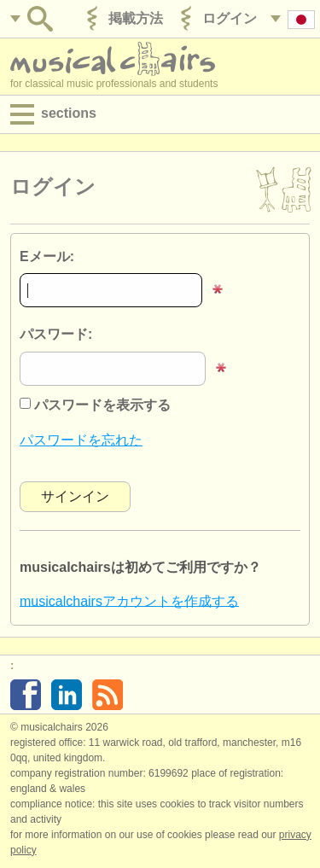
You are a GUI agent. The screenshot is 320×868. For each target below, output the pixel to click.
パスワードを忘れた (81, 440)
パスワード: (56, 334)
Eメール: (47, 256)
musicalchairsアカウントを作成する (129, 600)
